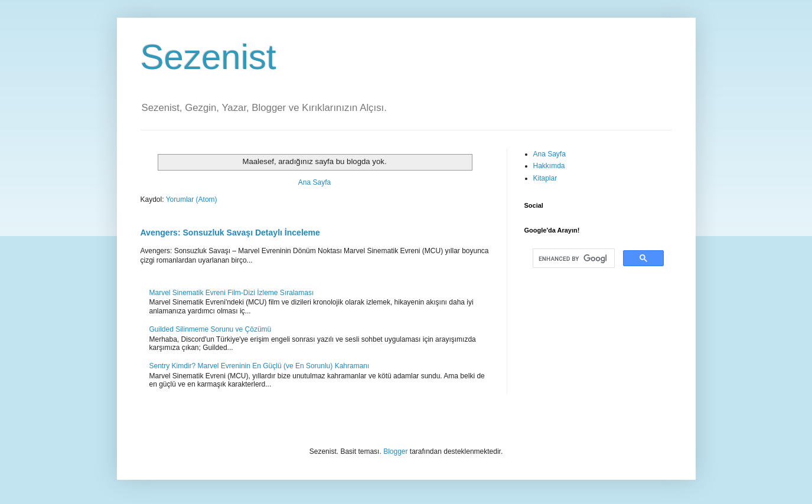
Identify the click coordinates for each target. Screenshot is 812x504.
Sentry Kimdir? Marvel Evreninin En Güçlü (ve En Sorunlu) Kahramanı (260, 366)
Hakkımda (549, 166)
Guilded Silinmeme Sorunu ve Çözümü (211, 329)
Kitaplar (545, 178)
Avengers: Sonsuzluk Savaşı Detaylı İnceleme (230, 233)
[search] (573, 258)
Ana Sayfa (314, 182)
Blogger (395, 451)
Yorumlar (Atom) (192, 199)
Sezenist (208, 57)
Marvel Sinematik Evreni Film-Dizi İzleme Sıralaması (232, 293)
